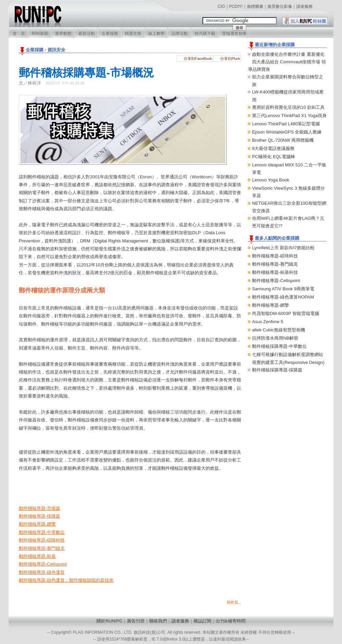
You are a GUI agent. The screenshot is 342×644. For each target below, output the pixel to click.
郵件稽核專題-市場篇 (40, 508)
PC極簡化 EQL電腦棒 (274, 157)
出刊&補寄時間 (231, 621)
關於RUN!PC (109, 621)
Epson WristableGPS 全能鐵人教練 (287, 132)
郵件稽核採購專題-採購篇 (277, 370)
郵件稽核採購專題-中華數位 (279, 346)
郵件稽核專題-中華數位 (42, 532)
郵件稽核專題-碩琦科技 (275, 256)
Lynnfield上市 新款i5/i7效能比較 (283, 248)
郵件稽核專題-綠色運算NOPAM (283, 297)
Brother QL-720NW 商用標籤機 (283, 140)
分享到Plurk (230, 59)
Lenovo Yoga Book (271, 180)
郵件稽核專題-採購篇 (40, 516)
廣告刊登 (136, 621)
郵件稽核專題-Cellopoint (276, 281)
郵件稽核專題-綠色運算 (42, 572)
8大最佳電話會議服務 (273, 148)
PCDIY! (236, 7)
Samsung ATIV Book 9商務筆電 (283, 289)
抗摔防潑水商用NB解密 (275, 338)
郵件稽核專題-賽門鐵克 (275, 264)
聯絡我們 (158, 621)
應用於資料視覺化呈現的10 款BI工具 (288, 107)
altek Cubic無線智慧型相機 (279, 330)
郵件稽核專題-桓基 (37, 556)
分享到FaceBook (198, 59)
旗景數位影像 (280, 7)
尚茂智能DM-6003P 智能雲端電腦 (286, 313)
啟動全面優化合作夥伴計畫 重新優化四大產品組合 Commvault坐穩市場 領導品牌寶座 (287, 62)
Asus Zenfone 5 (268, 322)
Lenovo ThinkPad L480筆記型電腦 (286, 124)
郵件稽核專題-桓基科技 (275, 272)
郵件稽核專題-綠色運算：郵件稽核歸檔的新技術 (66, 580)
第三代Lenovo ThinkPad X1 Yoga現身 (289, 116)
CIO (221, 7)
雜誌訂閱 (202, 621)
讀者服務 (304, 7)
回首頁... (234, 602)
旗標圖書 (255, 7)
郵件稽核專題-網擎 (271, 305)
